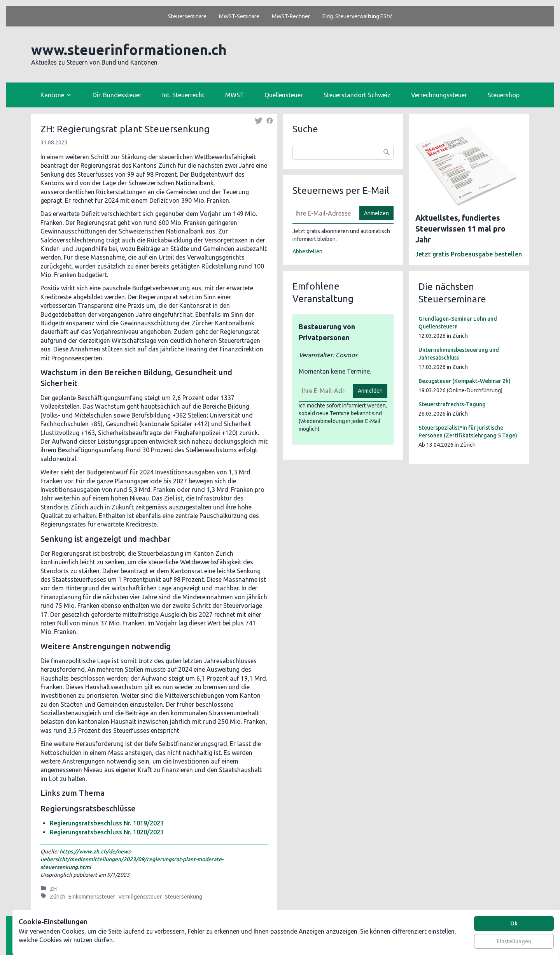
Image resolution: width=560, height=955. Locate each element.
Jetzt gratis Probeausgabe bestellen (469, 254)
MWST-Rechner (291, 16)
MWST (235, 95)
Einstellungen (514, 941)
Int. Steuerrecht (183, 95)
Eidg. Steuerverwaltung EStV (357, 16)
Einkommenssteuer (92, 897)
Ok (514, 923)
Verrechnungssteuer (439, 95)
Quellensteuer (284, 95)
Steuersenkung (184, 897)
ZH (53, 889)
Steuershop (504, 95)
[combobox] (343, 152)
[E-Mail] (324, 213)
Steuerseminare (187, 16)
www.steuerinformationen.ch (129, 50)
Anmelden (376, 213)
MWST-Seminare (239, 16)
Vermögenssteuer (140, 897)
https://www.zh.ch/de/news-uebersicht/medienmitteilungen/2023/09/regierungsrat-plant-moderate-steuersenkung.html (132, 859)
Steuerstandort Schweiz (357, 95)
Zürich (58, 897)
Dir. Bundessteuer (117, 95)
